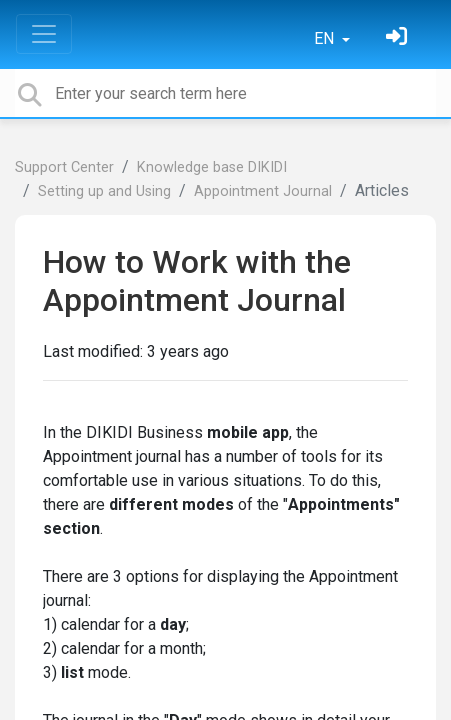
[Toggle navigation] (44, 34)
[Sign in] (399, 38)
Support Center (64, 167)
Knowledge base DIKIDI (212, 167)
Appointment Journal (263, 191)
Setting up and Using (104, 191)
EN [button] (326, 38)
